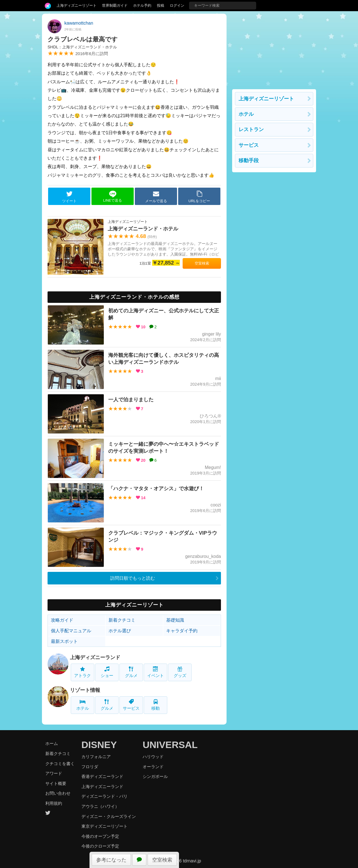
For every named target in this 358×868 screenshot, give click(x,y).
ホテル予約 (142, 5)
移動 (156, 705)
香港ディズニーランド (102, 776)
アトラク (83, 672)
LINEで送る (113, 196)
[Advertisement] (274, 49)
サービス (131, 705)
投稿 (161, 5)
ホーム (52, 743)
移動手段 (249, 161)
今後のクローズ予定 (100, 846)
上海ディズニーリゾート (76, 5)
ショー (107, 672)
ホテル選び (120, 631)
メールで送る (156, 197)
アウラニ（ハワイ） (100, 806)
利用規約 (54, 803)
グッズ (180, 672)
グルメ (131, 672)
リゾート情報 (85, 690)
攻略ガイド (62, 620)
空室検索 (162, 860)
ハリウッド (153, 757)
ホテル (83, 705)
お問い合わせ (58, 793)
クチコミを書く (60, 764)
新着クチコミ (122, 620)
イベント (156, 672)
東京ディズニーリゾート (104, 826)
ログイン (177, 5)
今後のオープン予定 (100, 836)
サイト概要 (56, 783)
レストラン (251, 129)
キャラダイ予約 (182, 631)
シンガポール (155, 776)
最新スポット (64, 641)
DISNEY (99, 745)
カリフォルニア (96, 757)
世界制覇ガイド (115, 5)
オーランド (153, 767)
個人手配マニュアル (71, 631)
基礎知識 (175, 620)
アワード (54, 773)
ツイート (69, 197)
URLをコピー (199, 197)
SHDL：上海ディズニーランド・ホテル (82, 47)
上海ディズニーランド (95, 657)
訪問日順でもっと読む (133, 578)
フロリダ (90, 767)
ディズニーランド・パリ (104, 796)
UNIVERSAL (170, 745)
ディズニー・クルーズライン (109, 816)
